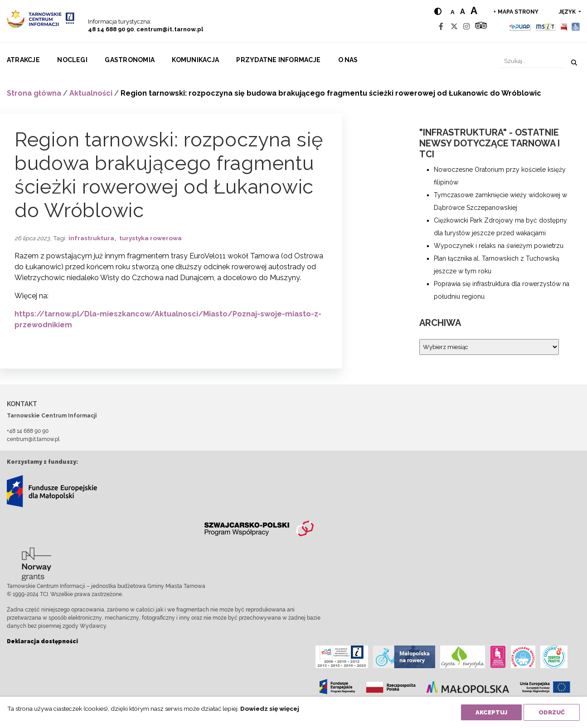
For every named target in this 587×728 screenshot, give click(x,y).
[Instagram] (466, 27)
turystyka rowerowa (150, 238)
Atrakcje (23, 60)
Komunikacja (195, 60)
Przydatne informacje (278, 60)
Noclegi (72, 60)
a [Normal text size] (453, 12)
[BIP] (564, 27)
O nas (348, 60)
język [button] (568, 12)
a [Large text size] (474, 10)
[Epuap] (520, 27)
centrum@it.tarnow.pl (170, 29)
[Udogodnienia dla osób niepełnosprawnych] (576, 27)
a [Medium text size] (463, 12)
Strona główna (34, 93)
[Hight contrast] (438, 12)
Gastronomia (130, 60)
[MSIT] (545, 27)
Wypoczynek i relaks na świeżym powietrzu (499, 246)
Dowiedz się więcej (270, 709)
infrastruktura (91, 238)
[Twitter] (454, 27)
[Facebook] (441, 27)
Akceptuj (491, 712)
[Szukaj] (532, 61)
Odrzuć (552, 712)
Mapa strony (518, 12)
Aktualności (91, 93)
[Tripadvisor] (481, 27)
